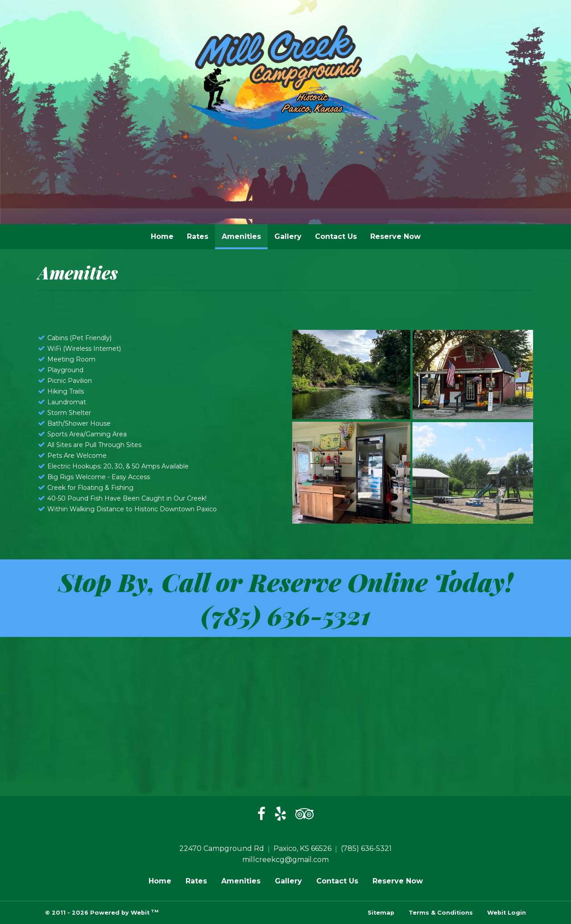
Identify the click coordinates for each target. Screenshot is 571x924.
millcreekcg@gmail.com (285, 860)
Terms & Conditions (441, 913)
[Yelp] (280, 814)
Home (162, 236)
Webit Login (507, 913)
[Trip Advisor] (304, 814)
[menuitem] (162, 237)
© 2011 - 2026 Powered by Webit (102, 912)
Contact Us (336, 236)
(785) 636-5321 (286, 615)
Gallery (288, 236)
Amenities (245, 234)
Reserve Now (395, 236)
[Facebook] (261, 814)
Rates (198, 236)
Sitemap (381, 913)
